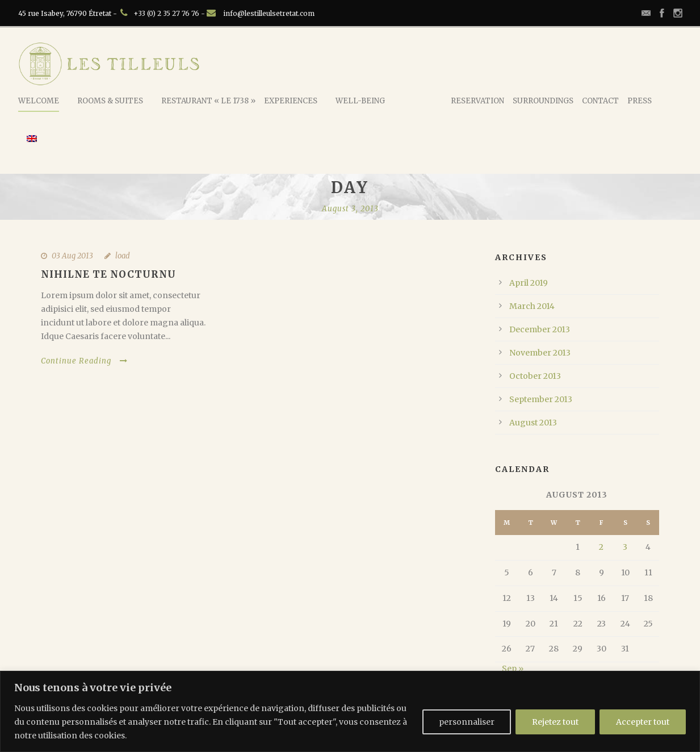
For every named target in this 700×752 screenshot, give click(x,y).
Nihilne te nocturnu (108, 274)
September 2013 (541, 399)
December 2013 (540, 329)
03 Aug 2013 (72, 256)
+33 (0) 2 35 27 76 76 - (170, 13)
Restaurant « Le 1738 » (208, 101)
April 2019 (529, 283)
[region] (350, 711)
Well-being (360, 101)
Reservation (477, 101)
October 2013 (535, 376)
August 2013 (533, 423)
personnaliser (467, 722)
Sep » (513, 669)
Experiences (291, 101)
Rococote (421, 100)
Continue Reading (84, 361)
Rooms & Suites (110, 101)
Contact (600, 101)
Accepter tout (643, 722)
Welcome (39, 101)
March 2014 (532, 306)
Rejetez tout (555, 722)
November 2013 (540, 353)
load (123, 256)
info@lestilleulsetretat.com (269, 13)
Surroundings (543, 101)
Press (640, 101)
